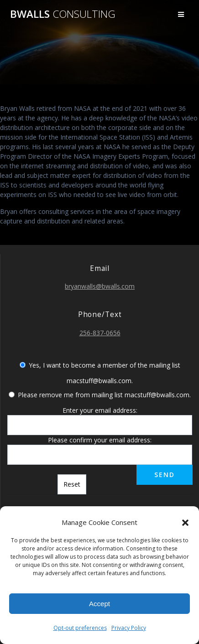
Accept (99, 604)
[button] (185, 523)
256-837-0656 (100, 333)
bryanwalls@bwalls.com (100, 286)
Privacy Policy (129, 628)
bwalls (63, 14)
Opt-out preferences (80, 628)
